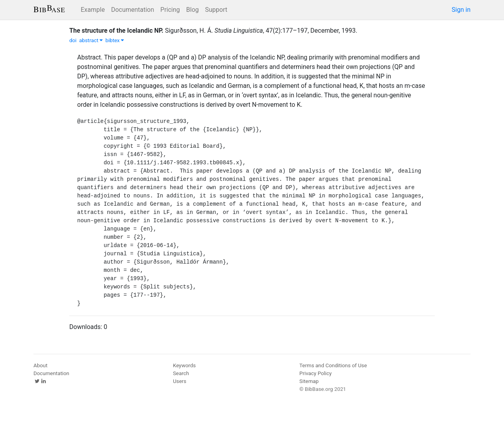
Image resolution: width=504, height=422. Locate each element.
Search (181, 373)
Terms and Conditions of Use (333, 365)
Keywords (184, 365)
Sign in (461, 10)
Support (216, 10)
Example (93, 10)
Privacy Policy (315, 373)
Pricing (170, 10)
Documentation (132, 10)
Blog (193, 10)
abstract (91, 40)
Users (180, 381)
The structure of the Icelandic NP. (116, 31)
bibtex (115, 40)
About (41, 365)
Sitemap (309, 381)
